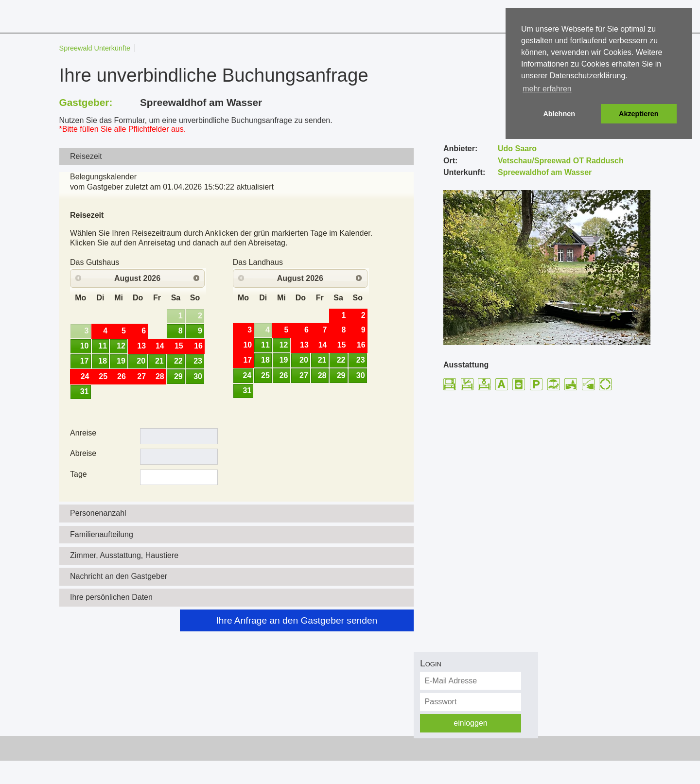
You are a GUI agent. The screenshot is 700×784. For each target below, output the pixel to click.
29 (178, 376)
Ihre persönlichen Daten (111, 597)
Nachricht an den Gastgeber (119, 576)
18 (103, 361)
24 (247, 375)
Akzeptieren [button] (639, 114)
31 (85, 392)
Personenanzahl (98, 513)
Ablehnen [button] (559, 114)
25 (265, 375)
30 (198, 376)
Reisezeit (86, 156)
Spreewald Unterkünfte (95, 48)
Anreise (83, 433)
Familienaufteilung (102, 534)
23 (198, 361)
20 (141, 361)
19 (121, 361)
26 (284, 375)
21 (159, 361)
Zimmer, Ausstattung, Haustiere (124, 555)
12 (121, 346)
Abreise (83, 453)
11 (103, 346)
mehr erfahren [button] (547, 89)
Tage (79, 474)
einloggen (470, 723)
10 (85, 346)
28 (322, 375)
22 (178, 361)
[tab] (237, 157)
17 (85, 361)
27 (304, 375)
